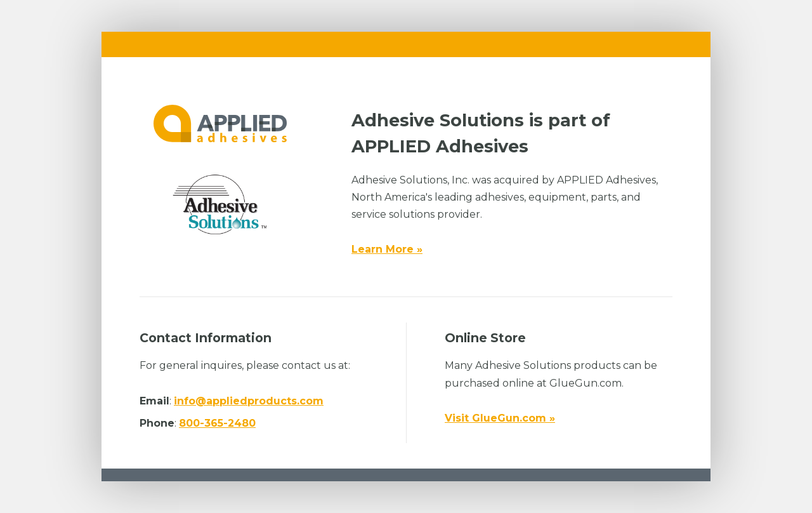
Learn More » (387, 249)
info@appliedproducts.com (249, 401)
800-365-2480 (217, 423)
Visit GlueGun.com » (500, 418)
